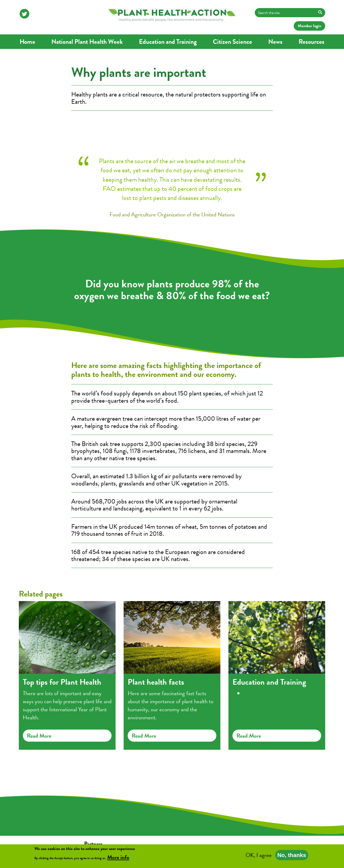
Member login (309, 26)
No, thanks (292, 856)
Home (27, 42)
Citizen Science (232, 42)
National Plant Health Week (87, 42)
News (275, 42)
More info (118, 858)
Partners (93, 844)
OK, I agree (259, 856)
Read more (39, 736)
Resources (311, 42)
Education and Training (168, 42)
